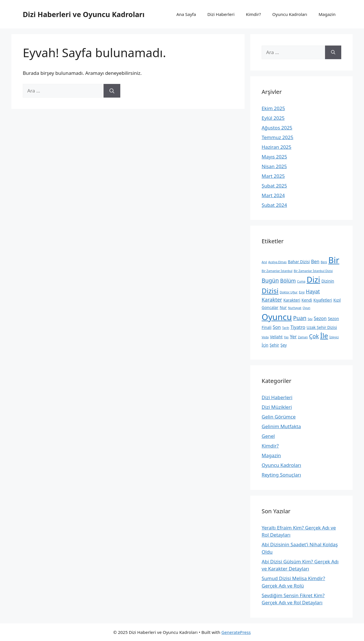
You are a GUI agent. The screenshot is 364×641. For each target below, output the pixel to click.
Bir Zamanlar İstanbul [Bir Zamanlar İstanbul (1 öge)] (277, 271)
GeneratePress (236, 632)
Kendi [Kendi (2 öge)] (307, 300)
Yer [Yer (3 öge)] (293, 337)
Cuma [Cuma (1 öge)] (301, 281)
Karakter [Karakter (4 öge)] (272, 300)
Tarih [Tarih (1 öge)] (286, 328)
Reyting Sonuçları (281, 475)
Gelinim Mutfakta (281, 426)
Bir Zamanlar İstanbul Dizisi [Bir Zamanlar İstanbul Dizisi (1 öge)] (313, 271)
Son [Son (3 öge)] (277, 327)
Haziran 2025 (277, 147)
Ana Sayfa (186, 14)
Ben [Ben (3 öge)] (315, 261)
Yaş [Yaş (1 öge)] (286, 337)
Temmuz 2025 (277, 137)
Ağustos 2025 (277, 128)
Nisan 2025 (274, 166)
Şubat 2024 (274, 205)
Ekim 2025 (273, 108)
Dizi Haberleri (221, 14)
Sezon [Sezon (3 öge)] (320, 318)
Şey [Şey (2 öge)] (284, 345)
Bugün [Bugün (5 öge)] (270, 280)
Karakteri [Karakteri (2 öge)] (292, 300)
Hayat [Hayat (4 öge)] (313, 291)
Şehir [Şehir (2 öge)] (274, 345)
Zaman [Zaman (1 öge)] (303, 337)
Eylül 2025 (273, 118)
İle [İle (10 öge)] (324, 336)
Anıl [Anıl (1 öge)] (264, 262)
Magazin (327, 14)
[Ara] (112, 91)
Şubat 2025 (274, 186)
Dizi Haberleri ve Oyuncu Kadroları (84, 14)
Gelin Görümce (279, 417)
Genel (268, 436)
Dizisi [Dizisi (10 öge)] (270, 291)
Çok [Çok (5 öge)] (314, 336)
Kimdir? (254, 14)
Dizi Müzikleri (277, 407)
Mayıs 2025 (274, 157)
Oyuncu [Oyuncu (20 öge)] (277, 317)
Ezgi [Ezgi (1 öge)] (302, 292)
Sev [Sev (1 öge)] (310, 319)
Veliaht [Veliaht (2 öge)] (276, 337)
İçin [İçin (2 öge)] (265, 345)
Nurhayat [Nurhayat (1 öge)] (295, 308)
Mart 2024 (273, 195)
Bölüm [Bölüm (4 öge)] (288, 281)
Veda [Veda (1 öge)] (265, 337)
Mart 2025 (273, 176)
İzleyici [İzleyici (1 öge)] (334, 337)
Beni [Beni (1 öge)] (324, 262)
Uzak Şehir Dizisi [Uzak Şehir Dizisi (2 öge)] (322, 327)
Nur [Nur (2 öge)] (283, 307)
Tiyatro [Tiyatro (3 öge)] (298, 327)
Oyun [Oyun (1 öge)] (306, 308)
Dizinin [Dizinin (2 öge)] (328, 281)
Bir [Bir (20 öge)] (334, 260)
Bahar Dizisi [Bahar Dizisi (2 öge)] (299, 262)
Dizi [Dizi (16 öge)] (313, 279)
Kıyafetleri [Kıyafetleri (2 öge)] (323, 300)
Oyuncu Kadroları (290, 14)
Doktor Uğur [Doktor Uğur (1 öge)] (289, 292)
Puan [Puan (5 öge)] (300, 318)
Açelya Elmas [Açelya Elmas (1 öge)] (277, 262)
